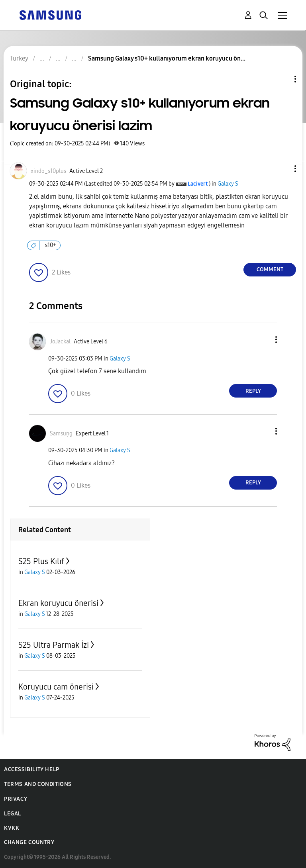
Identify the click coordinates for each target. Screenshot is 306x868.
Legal (13, 814)
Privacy (16, 799)
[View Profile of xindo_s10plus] (48, 171)
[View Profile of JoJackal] (60, 342)
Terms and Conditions (38, 784)
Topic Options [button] (282, 79)
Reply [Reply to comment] (253, 391)
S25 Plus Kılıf (41, 561)
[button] (282, 169)
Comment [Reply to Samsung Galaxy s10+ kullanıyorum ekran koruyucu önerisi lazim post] (270, 269)
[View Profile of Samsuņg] (61, 434)
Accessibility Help (32, 769)
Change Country (29, 842)
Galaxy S (228, 184)
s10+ (51, 245)
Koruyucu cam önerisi (56, 687)
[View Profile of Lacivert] (198, 184)
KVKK (12, 828)
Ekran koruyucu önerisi (58, 603)
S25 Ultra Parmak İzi (54, 645)
